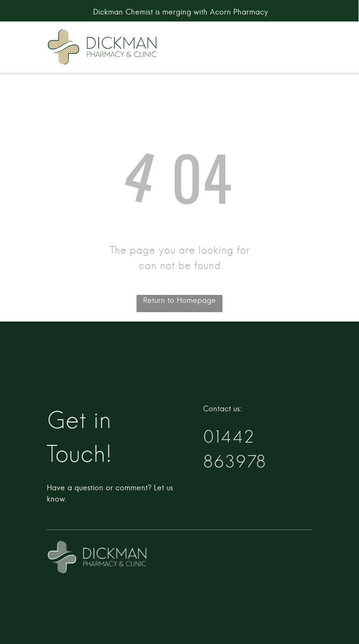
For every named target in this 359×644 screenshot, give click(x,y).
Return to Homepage (179, 301)
